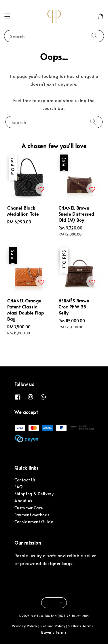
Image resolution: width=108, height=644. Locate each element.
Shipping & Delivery (34, 494)
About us (23, 501)
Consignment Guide (34, 522)
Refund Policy (53, 626)
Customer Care (29, 508)
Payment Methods (32, 515)
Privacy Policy (24, 626)
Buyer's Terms (54, 632)
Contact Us (25, 480)
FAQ (19, 487)
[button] (7, 16)
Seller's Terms (81, 626)
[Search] (94, 36)
